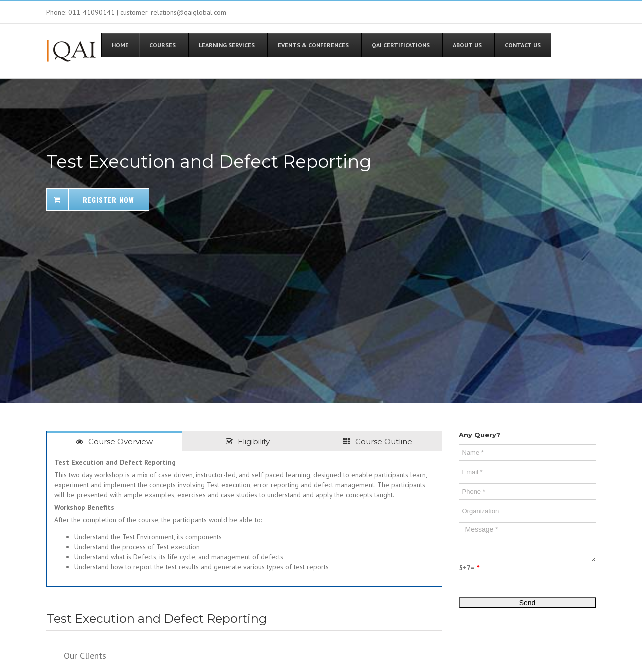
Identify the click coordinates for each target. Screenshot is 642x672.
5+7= (469, 568)
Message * (527, 542)
